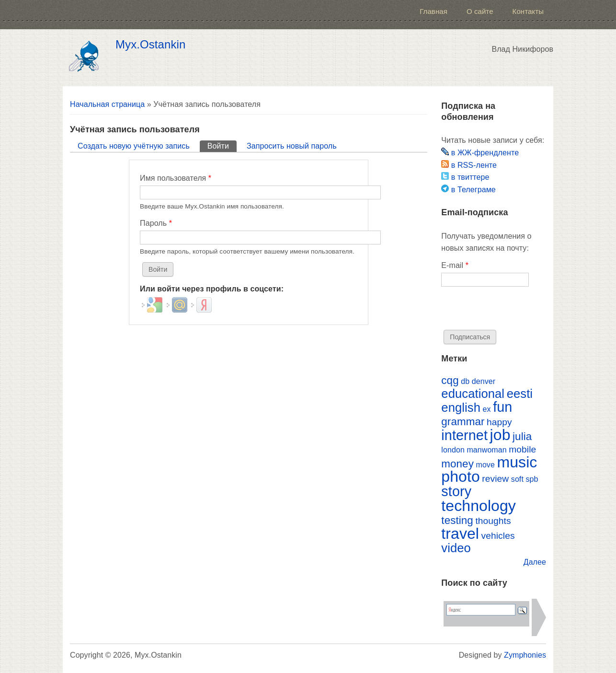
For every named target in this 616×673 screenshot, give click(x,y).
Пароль (156, 223)
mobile (522, 449)
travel (460, 534)
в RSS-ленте (469, 165)
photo (460, 476)
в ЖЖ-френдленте (480, 153)
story (456, 491)
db (465, 381)
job (500, 435)
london (453, 450)
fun (502, 407)
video (456, 548)
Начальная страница (107, 104)
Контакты (528, 11)
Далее (535, 562)
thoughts (493, 521)
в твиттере (465, 177)
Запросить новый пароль (292, 146)
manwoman (486, 450)
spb (532, 479)
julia (522, 436)
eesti (520, 394)
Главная (433, 11)
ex (487, 409)
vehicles (498, 536)
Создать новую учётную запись (134, 146)
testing (457, 520)
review (495, 479)
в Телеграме (468, 190)
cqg (450, 380)
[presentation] (514, 311)
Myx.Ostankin (150, 45)
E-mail (455, 265)
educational (473, 394)
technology (479, 506)
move (485, 465)
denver (484, 381)
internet (464, 435)
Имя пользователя (176, 178)
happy (499, 422)
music (517, 462)
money (457, 464)
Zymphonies (525, 655)
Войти (222, 145)
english (461, 407)
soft (517, 479)
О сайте (480, 11)
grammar (463, 422)
